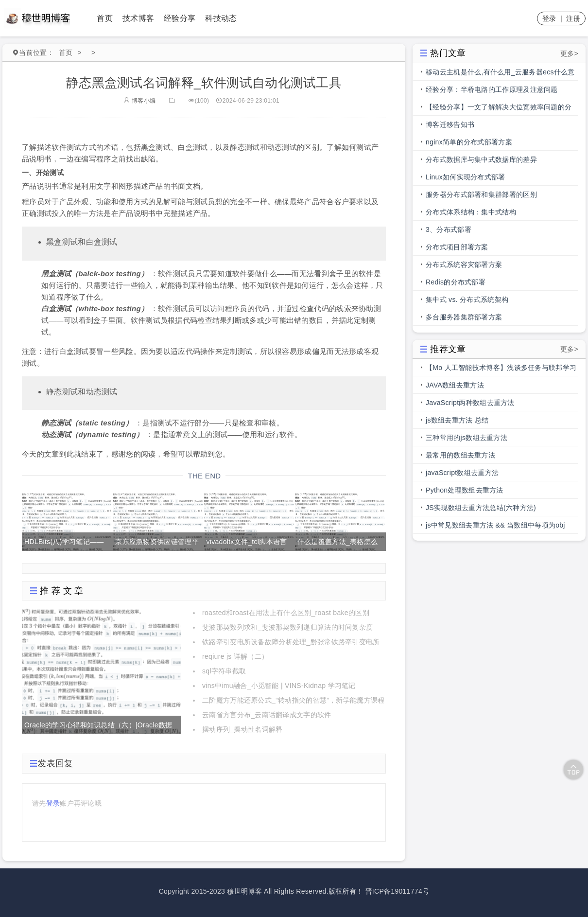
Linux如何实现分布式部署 (466, 177)
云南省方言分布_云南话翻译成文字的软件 (267, 715)
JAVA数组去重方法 (455, 385)
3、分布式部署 (449, 229)
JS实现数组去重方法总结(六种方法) (481, 508)
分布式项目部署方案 (457, 247)
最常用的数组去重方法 (460, 455)
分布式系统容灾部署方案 (464, 265)
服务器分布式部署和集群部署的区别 (481, 194)
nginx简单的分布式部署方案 (469, 142)
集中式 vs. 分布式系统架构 (467, 300)
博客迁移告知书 (450, 124)
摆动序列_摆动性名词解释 (242, 729)
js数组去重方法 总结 (457, 420)
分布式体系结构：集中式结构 (471, 212)
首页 (105, 18)
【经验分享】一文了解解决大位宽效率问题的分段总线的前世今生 (499, 109)
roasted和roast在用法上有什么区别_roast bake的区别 (286, 613)
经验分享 (180, 18)
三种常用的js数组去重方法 (467, 438)
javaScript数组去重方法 (462, 473)
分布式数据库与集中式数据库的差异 (481, 159)
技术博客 (138, 18)
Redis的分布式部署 (456, 282)
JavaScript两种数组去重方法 (470, 403)
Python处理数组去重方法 (465, 490)
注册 (573, 18)
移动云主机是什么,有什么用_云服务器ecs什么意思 (500, 74)
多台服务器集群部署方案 (464, 317)
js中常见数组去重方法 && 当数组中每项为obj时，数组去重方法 (495, 528)
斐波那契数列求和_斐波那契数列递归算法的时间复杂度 (287, 627)
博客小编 (139, 101)
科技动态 (221, 18)
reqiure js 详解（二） (235, 656)
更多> (569, 53)
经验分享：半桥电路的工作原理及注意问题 (492, 89)
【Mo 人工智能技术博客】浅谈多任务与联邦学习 (501, 368)
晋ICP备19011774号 (398, 891)
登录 (549, 18)
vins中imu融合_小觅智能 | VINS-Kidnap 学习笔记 (279, 686)
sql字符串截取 (224, 671)
